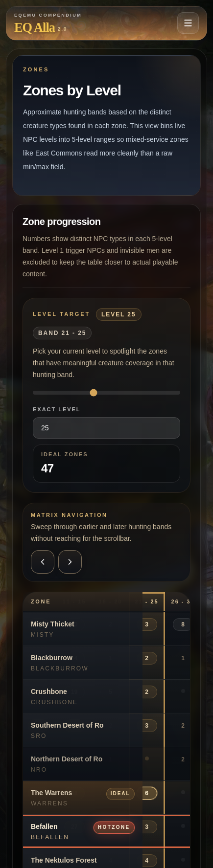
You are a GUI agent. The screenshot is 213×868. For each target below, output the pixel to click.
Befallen (44, 826)
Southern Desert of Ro (67, 725)
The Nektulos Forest (64, 860)
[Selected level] (106, 393)
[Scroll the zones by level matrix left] (43, 562)
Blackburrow (52, 658)
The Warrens (51, 793)
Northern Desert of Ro (67, 759)
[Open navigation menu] (188, 23)
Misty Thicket (53, 624)
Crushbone (49, 691)
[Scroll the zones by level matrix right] (70, 562)
